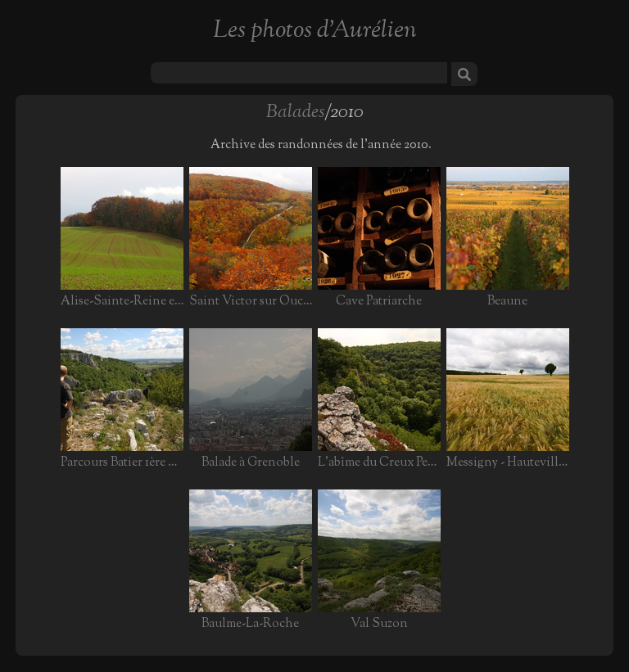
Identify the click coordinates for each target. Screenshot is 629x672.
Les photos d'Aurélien (315, 31)
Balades (295, 113)
